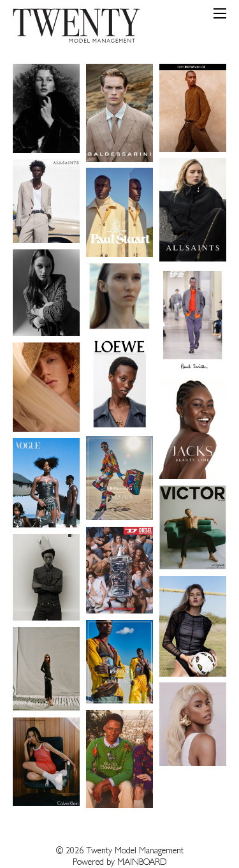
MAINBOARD (142, 863)
